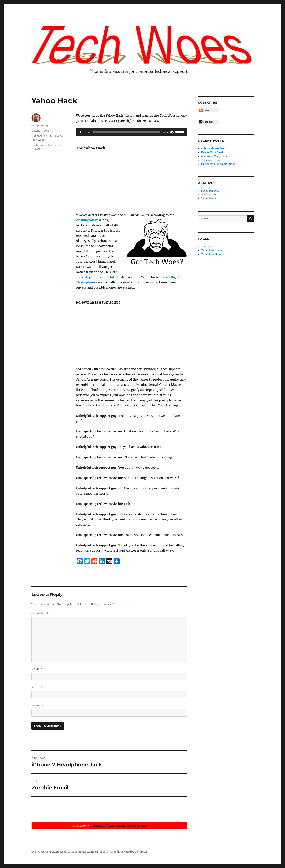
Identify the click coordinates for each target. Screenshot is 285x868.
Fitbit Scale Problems (214, 149)
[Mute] (172, 132)
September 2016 (211, 198)
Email (37, 687)
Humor (52, 145)
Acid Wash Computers (214, 156)
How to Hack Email (212, 152)
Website (38, 706)
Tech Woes (38, 140)
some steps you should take (97, 277)
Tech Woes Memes (212, 254)
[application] (131, 132)
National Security (42, 136)
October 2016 (209, 195)
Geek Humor (39, 145)
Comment (40, 613)
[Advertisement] (132, 182)
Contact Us (207, 247)
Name (37, 669)
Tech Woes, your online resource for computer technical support (70, 852)
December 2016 (210, 191)
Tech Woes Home (211, 160)
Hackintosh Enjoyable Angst (218, 164)
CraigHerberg (40, 125)
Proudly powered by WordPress (129, 852)
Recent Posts (211, 141)
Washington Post (89, 220)
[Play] (81, 132)
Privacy (58, 136)
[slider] (126, 132)
